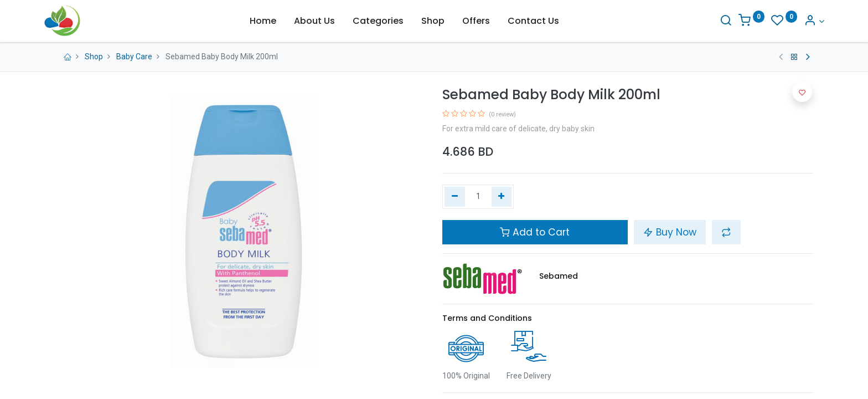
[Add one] (502, 197)
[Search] (715, 21)
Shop (94, 57)
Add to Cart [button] (535, 232)
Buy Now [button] (670, 232)
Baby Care (134, 57)
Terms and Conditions (487, 318)
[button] (726, 232)
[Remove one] (455, 197)
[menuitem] (263, 21)
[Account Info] (803, 21)
